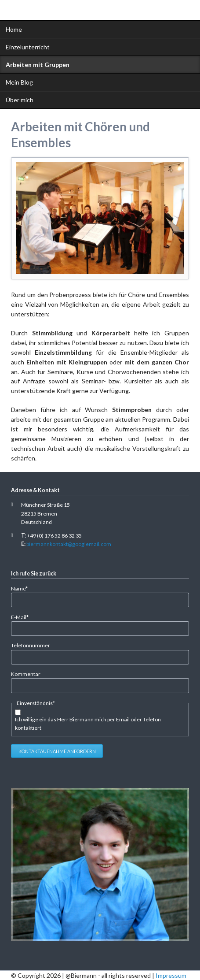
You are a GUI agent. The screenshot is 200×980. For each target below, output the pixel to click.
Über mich (20, 100)
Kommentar (26, 674)
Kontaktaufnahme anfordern (57, 751)
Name (23, 588)
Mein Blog (19, 82)
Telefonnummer (31, 645)
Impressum (171, 975)
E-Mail (23, 617)
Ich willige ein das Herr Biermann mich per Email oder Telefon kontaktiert (88, 724)
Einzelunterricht (28, 47)
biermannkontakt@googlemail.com (69, 544)
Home (14, 29)
